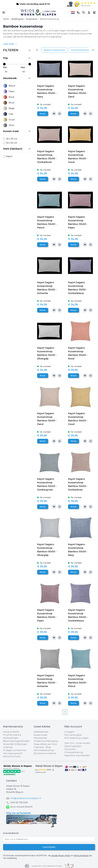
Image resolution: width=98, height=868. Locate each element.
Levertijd (8, 747)
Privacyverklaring (74, 752)
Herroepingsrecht (13, 753)
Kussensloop (32, 19)
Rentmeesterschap (44, 750)
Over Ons (69, 743)
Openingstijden (73, 746)
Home (6, 19)
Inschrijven (49, 847)
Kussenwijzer (41, 735)
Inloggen (69, 732)
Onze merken (83, 743)
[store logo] (38, 12)
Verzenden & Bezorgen (15, 744)
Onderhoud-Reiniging (46, 741)
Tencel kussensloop (80, 50)
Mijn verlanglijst (73, 735)
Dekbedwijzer (41, 732)
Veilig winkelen (11, 732)
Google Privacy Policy (61, 856)
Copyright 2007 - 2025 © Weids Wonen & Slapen (47, 866)
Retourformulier (12, 756)
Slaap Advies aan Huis (45, 744)
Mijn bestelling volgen (76, 738)
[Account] (89, 12)
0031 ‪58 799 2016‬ (19, 803)
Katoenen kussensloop (54, 50)
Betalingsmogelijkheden (17, 741)
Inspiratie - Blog (42, 747)
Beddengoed (17, 19)
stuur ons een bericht (19, 807)
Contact (11, 781)
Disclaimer (70, 749)
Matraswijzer (40, 738)
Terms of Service (81, 856)
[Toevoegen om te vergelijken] (60, 114)
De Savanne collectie (45, 753)
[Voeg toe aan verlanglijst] (54, 114)
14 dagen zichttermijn (15, 750)
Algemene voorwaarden (77, 755)
